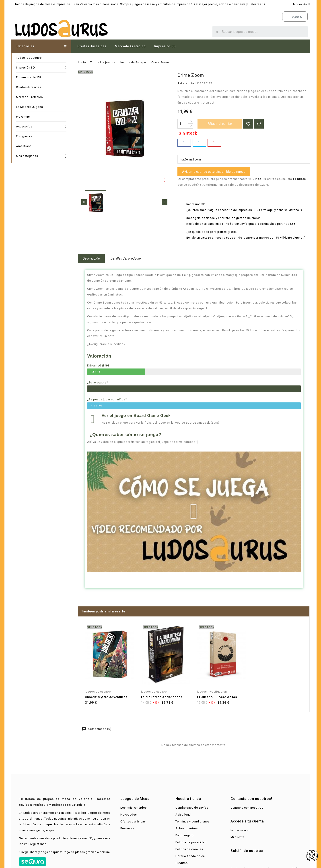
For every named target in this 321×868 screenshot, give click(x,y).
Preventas (23, 117)
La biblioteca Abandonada (162, 697)
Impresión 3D (165, 46)
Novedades (129, 815)
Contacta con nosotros (247, 808)
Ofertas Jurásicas (92, 46)
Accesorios (41, 127)
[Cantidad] (183, 124)
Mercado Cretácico (130, 46)
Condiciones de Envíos (192, 808)
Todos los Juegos (29, 58)
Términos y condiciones (192, 821)
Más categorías (41, 155)
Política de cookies (189, 849)
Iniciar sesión (240, 830)
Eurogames (24, 136)
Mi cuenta (237, 837)
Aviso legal (183, 815)
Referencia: (186, 83)
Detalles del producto (126, 258)
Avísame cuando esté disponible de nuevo (214, 172)
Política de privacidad (191, 842)
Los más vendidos (134, 808)
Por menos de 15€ (29, 77)
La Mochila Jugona (29, 107)
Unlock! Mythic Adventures (106, 697)
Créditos (182, 863)
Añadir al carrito (220, 124)
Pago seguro (185, 835)
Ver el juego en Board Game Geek (136, 416)
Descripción (91, 258)
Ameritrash (24, 146)
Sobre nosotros (187, 828)
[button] (194, 512)
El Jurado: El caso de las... (219, 697)
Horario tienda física (190, 856)
